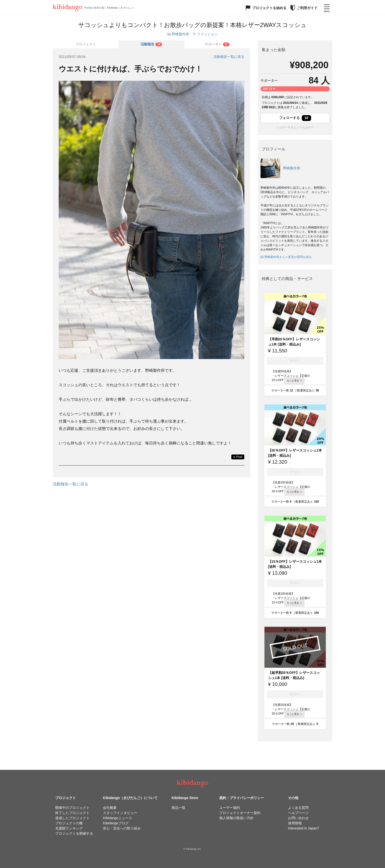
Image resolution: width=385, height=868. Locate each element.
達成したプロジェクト (72, 818)
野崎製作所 (180, 34)
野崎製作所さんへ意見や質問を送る (286, 257)
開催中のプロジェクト (72, 808)
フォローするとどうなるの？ (295, 127)
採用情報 (295, 823)
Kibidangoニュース (117, 818)
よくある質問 (298, 808)
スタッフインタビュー (120, 813)
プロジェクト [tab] (86, 44)
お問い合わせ (298, 818)
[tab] (151, 44)
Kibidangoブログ (116, 823)
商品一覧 (179, 808)
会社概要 (110, 808)
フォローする (295, 118)
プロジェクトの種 (69, 823)
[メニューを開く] (327, 8)
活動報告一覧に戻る (229, 57)
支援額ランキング (69, 828)
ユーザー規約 (230, 808)
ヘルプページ (298, 813)
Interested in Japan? (304, 828)
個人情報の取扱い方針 (236, 818)
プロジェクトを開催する (74, 833)
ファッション (207, 34)
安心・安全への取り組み (122, 828)
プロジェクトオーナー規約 (240, 813)
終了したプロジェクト (72, 813)
